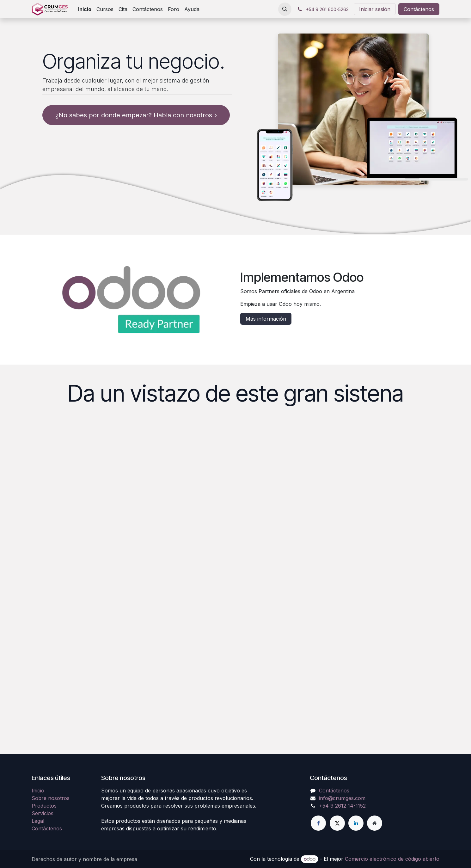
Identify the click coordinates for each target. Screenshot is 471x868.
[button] (285, 9)
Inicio (38, 791)
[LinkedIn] (356, 823)
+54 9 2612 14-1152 (342, 806)
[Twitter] (337, 823)
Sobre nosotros (51, 798)
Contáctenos (419, 9)
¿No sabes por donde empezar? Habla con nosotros (136, 115)
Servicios (43, 813)
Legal (38, 821)
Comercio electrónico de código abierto (392, 859)
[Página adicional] (375, 823)
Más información (266, 319)
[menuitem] (85, 9)
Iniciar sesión (375, 9)
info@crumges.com (342, 798)
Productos (44, 806)
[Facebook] (318, 823)
